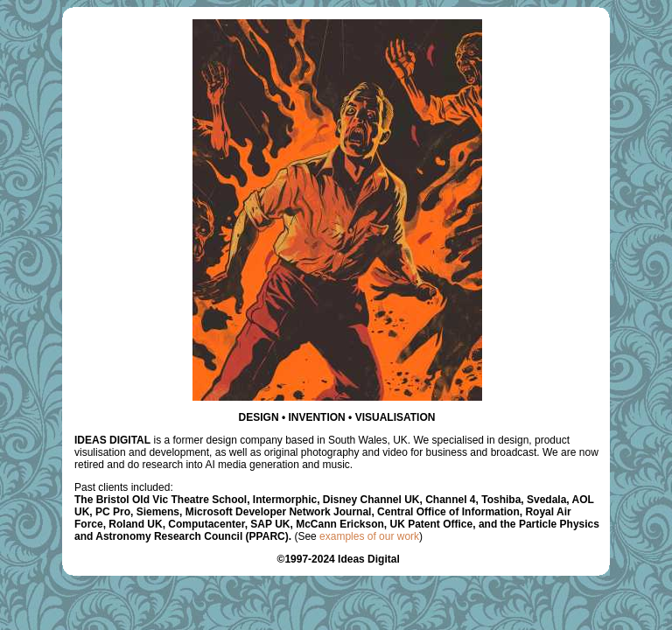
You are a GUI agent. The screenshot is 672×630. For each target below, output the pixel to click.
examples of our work (369, 536)
